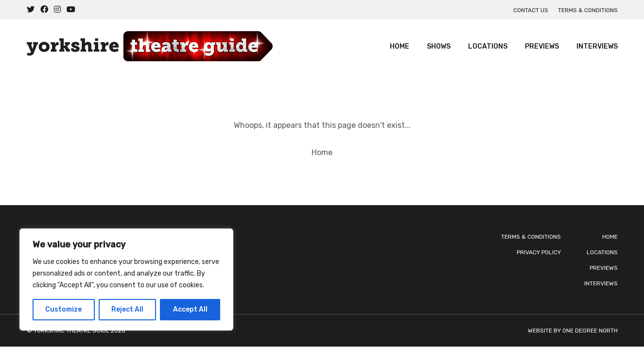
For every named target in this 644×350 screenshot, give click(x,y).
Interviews (597, 46)
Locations (488, 46)
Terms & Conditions (588, 10)
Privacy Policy (539, 252)
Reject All (127, 309)
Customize (63, 309)
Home (400, 46)
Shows (439, 46)
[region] (126, 280)
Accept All (190, 309)
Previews (542, 46)
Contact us (531, 10)
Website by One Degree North (573, 331)
